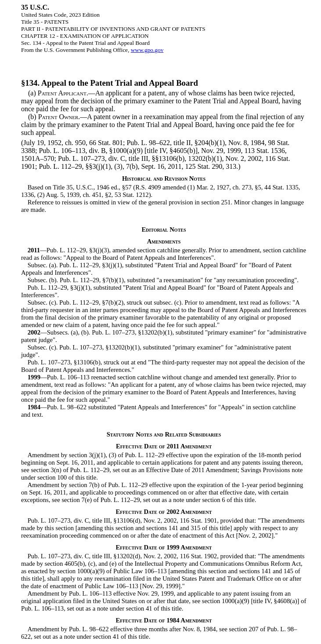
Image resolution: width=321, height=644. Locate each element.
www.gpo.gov (147, 50)
